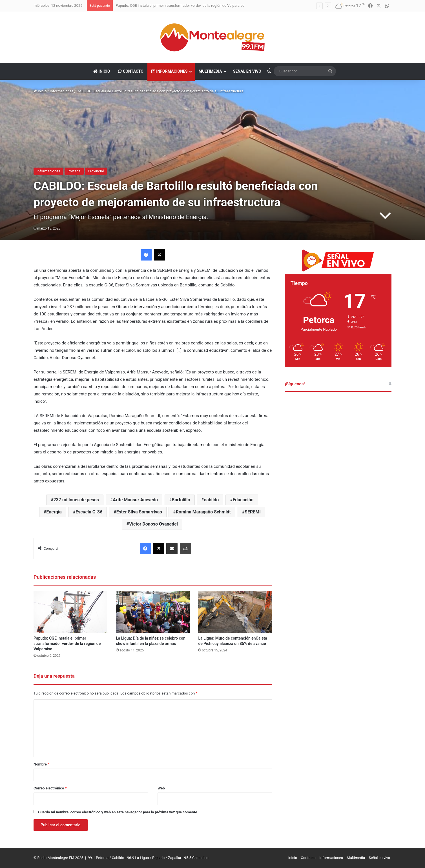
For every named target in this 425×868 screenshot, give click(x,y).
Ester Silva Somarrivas (139, 512)
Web (161, 788)
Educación (243, 500)
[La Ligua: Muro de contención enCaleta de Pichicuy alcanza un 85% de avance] (235, 612)
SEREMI (253, 512)
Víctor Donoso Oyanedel (153, 524)
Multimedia (210, 71)
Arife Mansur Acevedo (135, 500)
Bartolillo (181, 500)
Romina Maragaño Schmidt (203, 512)
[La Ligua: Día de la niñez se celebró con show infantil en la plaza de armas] (153, 612)
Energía (54, 512)
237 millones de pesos (76, 500)
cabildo (211, 500)
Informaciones (170, 71)
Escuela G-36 (89, 512)
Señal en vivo (247, 71)
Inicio (101, 71)
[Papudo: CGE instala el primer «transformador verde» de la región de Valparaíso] (70, 612)
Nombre (41, 764)
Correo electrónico (50, 788)
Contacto (131, 71)
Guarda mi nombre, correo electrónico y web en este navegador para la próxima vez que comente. (118, 812)
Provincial (96, 171)
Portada (74, 171)
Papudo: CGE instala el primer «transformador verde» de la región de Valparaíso (180, 5)
